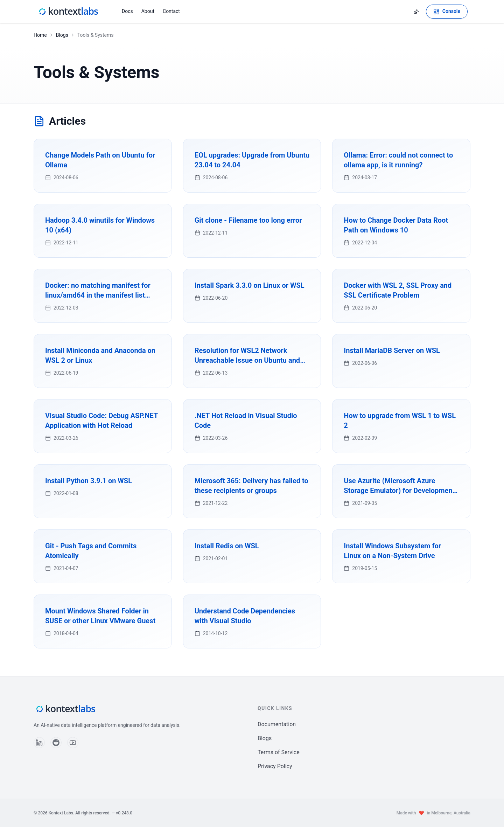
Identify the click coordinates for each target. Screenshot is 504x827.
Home (40, 35)
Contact (171, 11)
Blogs (62, 35)
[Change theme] (416, 12)
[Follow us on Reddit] (56, 743)
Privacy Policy (275, 766)
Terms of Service (279, 752)
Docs (127, 11)
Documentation (277, 724)
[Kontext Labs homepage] (68, 12)
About (148, 11)
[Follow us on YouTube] (73, 743)
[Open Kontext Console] (447, 12)
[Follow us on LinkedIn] (39, 743)
